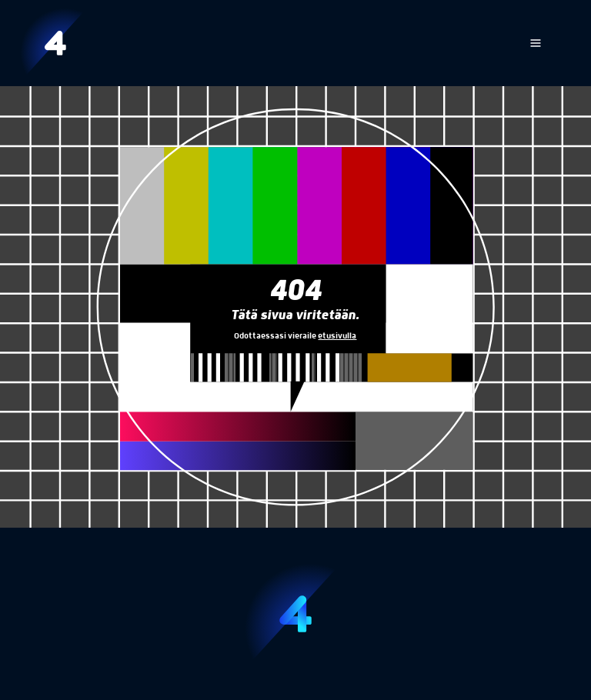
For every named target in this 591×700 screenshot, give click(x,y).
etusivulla (337, 336)
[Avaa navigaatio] (536, 43)
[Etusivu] (55, 43)
